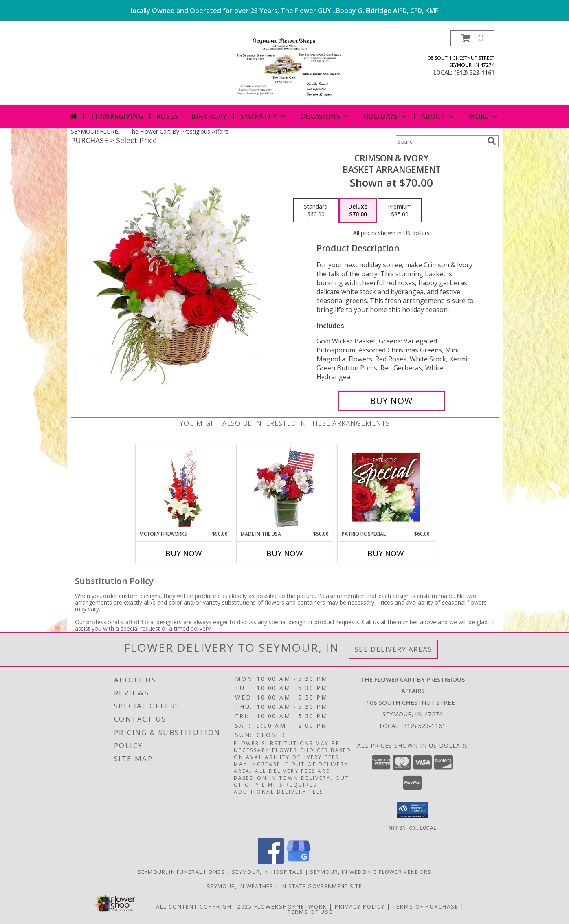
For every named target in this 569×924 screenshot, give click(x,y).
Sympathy (264, 116)
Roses (167, 116)
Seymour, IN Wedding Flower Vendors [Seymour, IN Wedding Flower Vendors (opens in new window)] (371, 871)
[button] (472, 38)
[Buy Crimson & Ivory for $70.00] (392, 401)
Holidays (386, 116)
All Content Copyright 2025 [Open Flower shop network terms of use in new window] (204, 906)
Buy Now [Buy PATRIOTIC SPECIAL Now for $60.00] (386, 553)
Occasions (325, 116)
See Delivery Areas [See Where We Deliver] (394, 649)
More (484, 116)
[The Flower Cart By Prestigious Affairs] (284, 67)
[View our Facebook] (271, 861)
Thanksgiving (117, 116)
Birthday (209, 116)
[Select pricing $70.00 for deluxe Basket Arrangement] (358, 211)
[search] (492, 141)
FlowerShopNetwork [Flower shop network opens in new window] (291, 906)
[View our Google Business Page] (299, 861)
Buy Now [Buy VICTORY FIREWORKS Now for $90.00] (184, 553)
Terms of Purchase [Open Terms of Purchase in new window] (426, 906)
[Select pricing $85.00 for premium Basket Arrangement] (400, 211)
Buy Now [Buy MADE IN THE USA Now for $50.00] (285, 553)
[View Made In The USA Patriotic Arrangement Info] (284, 487)
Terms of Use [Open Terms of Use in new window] (310, 911)
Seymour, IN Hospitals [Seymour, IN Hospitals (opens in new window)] (267, 871)
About (438, 116)
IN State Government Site (321, 886)
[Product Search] (440, 141)
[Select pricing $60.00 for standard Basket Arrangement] (316, 211)
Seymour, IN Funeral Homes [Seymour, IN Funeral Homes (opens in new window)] (181, 871)
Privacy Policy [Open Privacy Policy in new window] (360, 906)
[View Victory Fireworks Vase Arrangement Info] (183, 487)
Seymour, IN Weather (240, 886)
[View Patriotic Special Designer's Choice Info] (386, 487)
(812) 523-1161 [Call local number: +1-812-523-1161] (474, 72)
